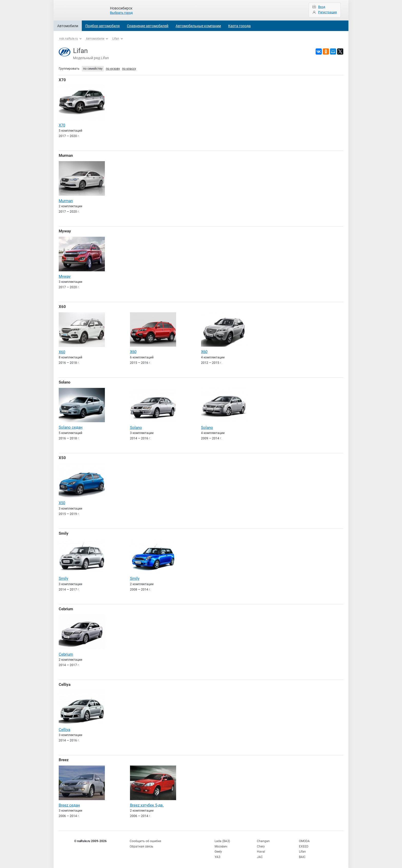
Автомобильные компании (198, 26)
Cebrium (66, 608)
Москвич (221, 845)
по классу (129, 69)
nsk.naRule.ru (69, 39)
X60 (62, 306)
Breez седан (69, 803)
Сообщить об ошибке (145, 839)
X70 (62, 80)
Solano (64, 382)
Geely (218, 850)
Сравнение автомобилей (148, 26)
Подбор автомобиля (103, 26)
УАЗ (217, 855)
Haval (261, 850)
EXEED (304, 845)
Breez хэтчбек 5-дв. (147, 803)
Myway (65, 231)
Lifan (116, 39)
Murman (66, 156)
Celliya (65, 683)
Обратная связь (142, 845)
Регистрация (328, 12)
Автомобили (68, 26)
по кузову (113, 69)
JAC (260, 855)
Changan (263, 839)
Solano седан (71, 427)
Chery (261, 845)
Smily (64, 532)
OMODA (304, 839)
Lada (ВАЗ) (222, 839)
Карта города (239, 26)
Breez (64, 758)
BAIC (302, 855)
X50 (62, 457)
